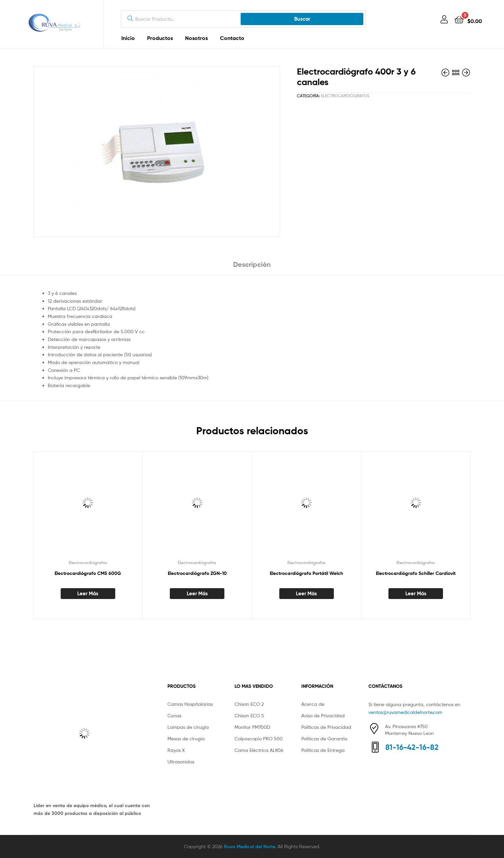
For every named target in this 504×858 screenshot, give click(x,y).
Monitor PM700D (252, 727)
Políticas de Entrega (323, 750)
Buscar (302, 19)
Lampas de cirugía (188, 727)
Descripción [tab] (252, 264)
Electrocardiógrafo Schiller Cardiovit (416, 573)
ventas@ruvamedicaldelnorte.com (405, 712)
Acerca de (313, 704)
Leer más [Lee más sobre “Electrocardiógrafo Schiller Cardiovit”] (416, 593)
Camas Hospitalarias (190, 704)
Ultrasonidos (181, 762)
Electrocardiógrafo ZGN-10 (197, 573)
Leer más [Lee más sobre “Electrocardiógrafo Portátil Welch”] (306, 593)
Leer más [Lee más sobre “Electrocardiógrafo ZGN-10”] (197, 593)
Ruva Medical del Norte (250, 846)
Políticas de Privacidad (326, 727)
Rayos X (176, 750)
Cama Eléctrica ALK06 (259, 750)
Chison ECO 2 (249, 704)
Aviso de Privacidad (323, 715)
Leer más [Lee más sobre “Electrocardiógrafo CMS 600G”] (88, 593)
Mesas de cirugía (186, 739)
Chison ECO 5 (249, 715)
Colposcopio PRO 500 (259, 739)
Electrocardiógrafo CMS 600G (88, 573)
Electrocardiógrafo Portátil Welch (306, 573)
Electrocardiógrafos (345, 96)
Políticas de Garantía (324, 739)
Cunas (174, 715)
